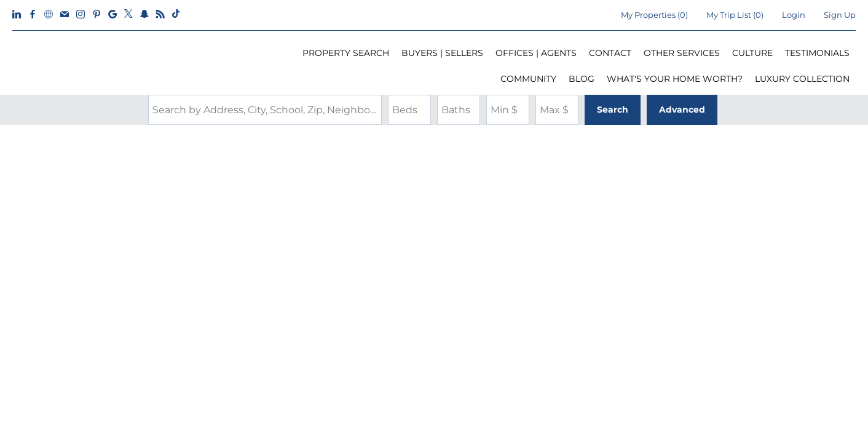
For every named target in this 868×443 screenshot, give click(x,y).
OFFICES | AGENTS (536, 53)
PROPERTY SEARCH (346, 53)
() (654, 15)
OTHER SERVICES (682, 53)
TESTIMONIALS (817, 53)
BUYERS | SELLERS (442, 53)
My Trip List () (735, 15)
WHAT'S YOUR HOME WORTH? (675, 79)
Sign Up (840, 15)
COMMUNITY (528, 79)
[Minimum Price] (508, 110)
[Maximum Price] (557, 110)
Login (794, 15)
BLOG (582, 79)
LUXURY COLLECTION (802, 79)
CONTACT (610, 53)
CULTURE (752, 53)
